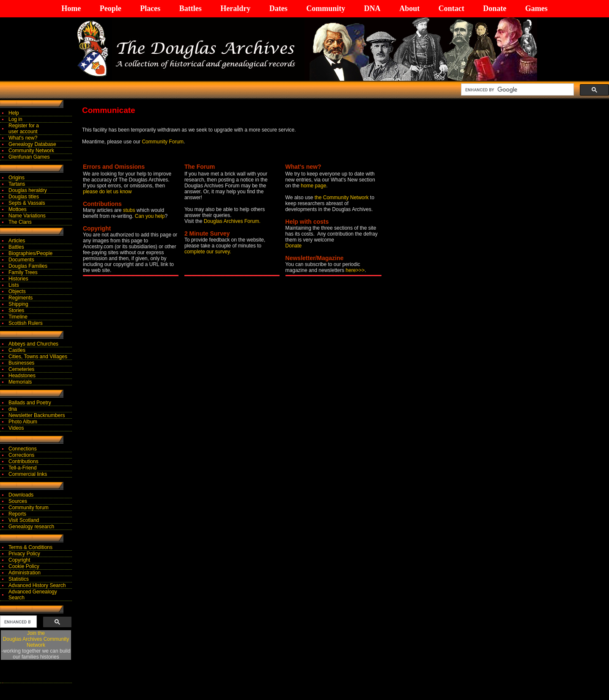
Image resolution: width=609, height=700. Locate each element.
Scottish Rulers (26, 323)
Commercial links (28, 474)
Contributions (23, 461)
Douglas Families (28, 266)
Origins (16, 178)
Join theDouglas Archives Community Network (36, 639)
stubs (130, 210)
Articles (17, 241)
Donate (495, 8)
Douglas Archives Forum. (232, 221)
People (111, 8)
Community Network (31, 151)
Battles (191, 8)
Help (14, 113)
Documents (21, 260)
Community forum (29, 508)
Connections (23, 449)
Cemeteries (21, 369)
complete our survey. (208, 252)
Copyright (19, 560)
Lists (14, 285)
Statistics (19, 579)
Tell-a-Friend (23, 468)
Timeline (18, 317)
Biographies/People (30, 253)
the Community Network (342, 198)
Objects (17, 291)
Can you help (150, 216)
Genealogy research (31, 527)
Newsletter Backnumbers (37, 415)
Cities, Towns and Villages (38, 357)
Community (326, 8)
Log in (15, 119)
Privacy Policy (24, 554)
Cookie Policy (24, 566)
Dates (278, 8)
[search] (517, 90)
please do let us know (107, 192)
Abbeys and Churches (33, 344)
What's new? (23, 138)
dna (13, 409)
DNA (372, 8)
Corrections (21, 455)
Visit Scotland (24, 520)
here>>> (355, 270)
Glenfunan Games (29, 157)
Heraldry (235, 8)
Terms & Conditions (30, 547)
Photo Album (23, 422)
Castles (17, 350)
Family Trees (23, 272)
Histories (18, 279)
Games (536, 8)
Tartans (17, 184)
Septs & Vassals (27, 203)
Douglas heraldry (28, 190)
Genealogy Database (32, 144)
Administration (25, 573)
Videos (16, 428)
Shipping (18, 304)
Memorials (20, 382)
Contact (451, 8)
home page (313, 186)
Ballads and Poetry (30, 403)
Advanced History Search (37, 585)
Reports (17, 514)
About (409, 8)
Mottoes (18, 209)
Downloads (21, 495)
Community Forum (163, 142)
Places (150, 8)
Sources (18, 501)
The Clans (20, 222)
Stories (16, 310)
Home (71, 8)
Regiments (21, 298)
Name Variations (27, 216)
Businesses (21, 363)
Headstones (22, 376)
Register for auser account (24, 129)
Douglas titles (24, 197)
